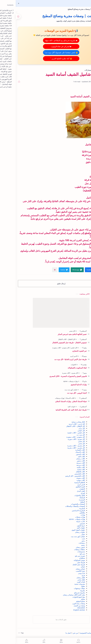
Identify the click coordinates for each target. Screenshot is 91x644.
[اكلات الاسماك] (54, 398)
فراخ (68, 575)
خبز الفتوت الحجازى (64, 351)
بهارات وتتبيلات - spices (61, 519)
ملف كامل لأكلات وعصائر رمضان (58, 595)
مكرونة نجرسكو (64, 593)
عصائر (67, 567)
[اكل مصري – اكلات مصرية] (54, 373)
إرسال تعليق (46, 283)
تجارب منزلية (65, 521)
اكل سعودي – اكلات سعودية (60, 437)
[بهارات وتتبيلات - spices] (55, 381)
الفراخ (67, 493)
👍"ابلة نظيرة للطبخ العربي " (45, 59)
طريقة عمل (65, 562)
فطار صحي (66, 580)
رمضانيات (66, 543)
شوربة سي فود (64, 556)
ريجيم (67, 545)
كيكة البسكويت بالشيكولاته (62, 368)
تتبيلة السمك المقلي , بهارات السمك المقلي (55, 401)
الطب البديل (65, 491)
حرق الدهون (65, 526)
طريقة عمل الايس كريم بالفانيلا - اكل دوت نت (55, 359)
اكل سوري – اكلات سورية (61, 439)
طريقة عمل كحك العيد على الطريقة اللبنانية (55, 410)
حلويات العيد (65, 528)
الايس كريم (66, 485)
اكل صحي (66, 443)
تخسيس (67, 523)
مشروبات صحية (64, 584)
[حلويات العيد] (56, 407)
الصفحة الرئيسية (83, 633)
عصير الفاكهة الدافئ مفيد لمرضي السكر (57, 334)
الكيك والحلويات (64, 495)
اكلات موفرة (65, 480)
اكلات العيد (66, 456)
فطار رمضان (65, 577)
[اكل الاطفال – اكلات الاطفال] (51, 339)
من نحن (60, 633)
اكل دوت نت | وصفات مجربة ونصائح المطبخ (69, 9)
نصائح (67, 599)
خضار (68, 534)
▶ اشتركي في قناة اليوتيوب (46, 46)
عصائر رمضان (65, 569)
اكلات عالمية (65, 467)
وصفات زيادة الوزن (63, 603)
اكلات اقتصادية (65, 450)
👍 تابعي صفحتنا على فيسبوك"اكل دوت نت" (45, 53)
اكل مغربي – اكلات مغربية (61, 448)
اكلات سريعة (65, 465)
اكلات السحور (65, 454)
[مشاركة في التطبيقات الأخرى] (39, 270)
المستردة (66, 500)
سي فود (67, 554)
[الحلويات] (58, 365)
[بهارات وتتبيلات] (44, 398)
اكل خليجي (66, 430)
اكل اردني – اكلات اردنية (61, 424)
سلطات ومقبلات (64, 549)
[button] (76, 270)
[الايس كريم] (58, 356)
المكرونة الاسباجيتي (63, 510)
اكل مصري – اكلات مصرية (60, 446)
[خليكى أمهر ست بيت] (55, 390)
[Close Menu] (3, 3)
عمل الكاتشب (65, 571)
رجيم (68, 541)
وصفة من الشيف (64, 606)
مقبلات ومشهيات (64, 588)
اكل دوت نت (65, 435)
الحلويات (66, 489)
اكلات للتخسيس (64, 474)
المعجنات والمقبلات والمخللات (59, 506)
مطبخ (68, 586)
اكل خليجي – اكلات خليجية (61, 433)
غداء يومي (66, 573)
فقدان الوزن (65, 582)
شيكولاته (66, 558)
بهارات (67, 515)
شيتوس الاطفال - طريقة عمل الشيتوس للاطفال (54, 342)
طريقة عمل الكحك (63, 565)
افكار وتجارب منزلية (63, 422)
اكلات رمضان (65, 459)
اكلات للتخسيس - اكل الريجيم (60, 476)
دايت (68, 539)
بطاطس (67, 513)
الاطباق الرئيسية (64, 482)
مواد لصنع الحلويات (63, 597)
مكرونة (67, 590)
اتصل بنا (53, 633)
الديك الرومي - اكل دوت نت (61, 393)
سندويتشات (66, 552)
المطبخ (67, 502)
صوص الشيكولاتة (64, 560)
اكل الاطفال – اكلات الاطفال (60, 426)
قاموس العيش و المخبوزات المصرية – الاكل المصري (52, 376)
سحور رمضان (65, 547)
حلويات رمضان (64, 532)
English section (64, 610)
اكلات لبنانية (65, 469)
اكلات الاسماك (65, 452)
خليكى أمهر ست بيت (62, 536)
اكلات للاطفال (65, 472)
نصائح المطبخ (65, 601)
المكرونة (66, 508)
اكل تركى (66, 428)
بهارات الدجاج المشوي (63, 384)
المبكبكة (67, 498)
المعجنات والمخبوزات (62, 504)
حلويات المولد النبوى (63, 530)
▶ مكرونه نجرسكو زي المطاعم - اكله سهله (45, 40)
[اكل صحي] (57, 331)
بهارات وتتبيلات (64, 517)
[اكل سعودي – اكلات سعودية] (45, 348)
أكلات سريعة (65, 463)
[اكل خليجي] (58, 348)
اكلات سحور (65, 461)
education (66, 608)
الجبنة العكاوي (65, 487)
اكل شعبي (66, 441)
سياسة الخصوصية (70, 633)
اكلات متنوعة (65, 478)
